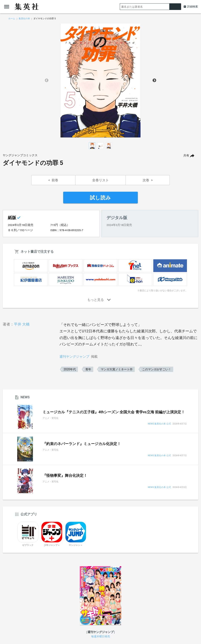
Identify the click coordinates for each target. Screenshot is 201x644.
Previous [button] (47, 80)
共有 (186, 156)
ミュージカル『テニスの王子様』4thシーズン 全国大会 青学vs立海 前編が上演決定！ (114, 412)
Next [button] (154, 80)
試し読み (100, 198)
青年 (88, 369)
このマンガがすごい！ (157, 369)
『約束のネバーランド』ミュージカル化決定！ (82, 444)
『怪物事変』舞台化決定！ (65, 476)
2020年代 (70, 369)
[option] (100, 80)
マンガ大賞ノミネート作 (117, 369)
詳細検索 (193, 7)
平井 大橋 (22, 324)
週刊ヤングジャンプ (74, 357)
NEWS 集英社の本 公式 (159, 424)
